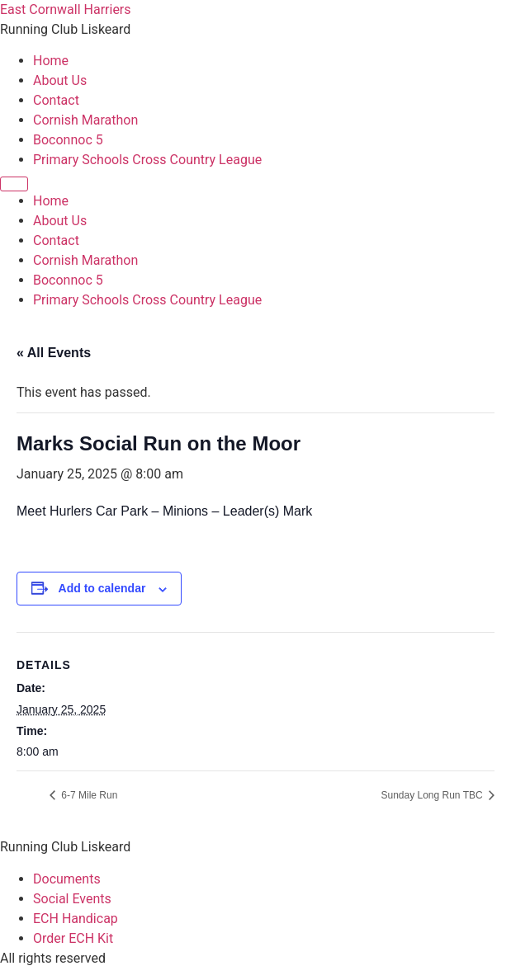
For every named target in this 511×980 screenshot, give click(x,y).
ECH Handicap (76, 919)
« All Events (54, 353)
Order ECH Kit (73, 938)
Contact (56, 100)
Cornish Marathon (85, 120)
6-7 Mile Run (88, 795)
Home (51, 61)
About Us (60, 80)
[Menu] (14, 184)
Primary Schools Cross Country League (147, 160)
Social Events (72, 899)
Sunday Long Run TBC (433, 795)
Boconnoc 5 (68, 140)
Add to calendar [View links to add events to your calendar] (102, 588)
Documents (67, 879)
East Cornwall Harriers (66, 9)
